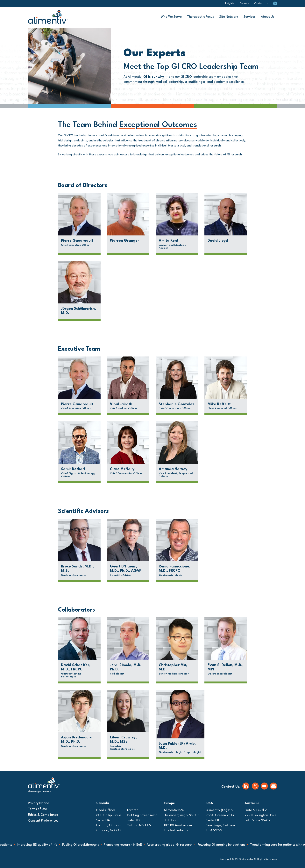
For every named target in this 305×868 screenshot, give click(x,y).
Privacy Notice (39, 803)
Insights (230, 3)
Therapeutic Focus (200, 17)
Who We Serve (171, 17)
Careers (244, 3)
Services (249, 17)
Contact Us (261, 3)
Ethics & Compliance (43, 815)
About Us (268, 17)
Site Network (229, 17)
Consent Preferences (43, 821)
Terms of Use (37, 809)
